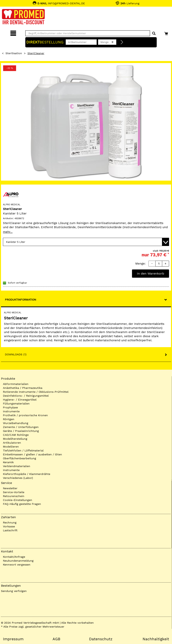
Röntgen (9, 419)
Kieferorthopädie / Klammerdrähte (27, 474)
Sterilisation (14, 53)
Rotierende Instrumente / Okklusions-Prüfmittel (36, 392)
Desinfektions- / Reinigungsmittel (26, 396)
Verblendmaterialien (17, 466)
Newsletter (10, 488)
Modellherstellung (15, 439)
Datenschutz (101, 639)
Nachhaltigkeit (156, 639)
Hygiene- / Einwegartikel (20, 400)
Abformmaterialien (16, 384)
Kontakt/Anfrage (14, 557)
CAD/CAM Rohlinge (16, 435)
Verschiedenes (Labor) (18, 478)
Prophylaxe (10, 407)
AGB (56, 639)
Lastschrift (10, 530)
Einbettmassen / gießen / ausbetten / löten (32, 454)
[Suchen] (154, 34)
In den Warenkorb (151, 273)
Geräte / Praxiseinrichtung (21, 431)
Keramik (8, 462)
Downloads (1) (16, 354)
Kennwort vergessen (17, 565)
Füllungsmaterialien (16, 404)
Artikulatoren (12, 443)
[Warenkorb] (167, 33)
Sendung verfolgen (14, 591)
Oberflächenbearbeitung (20, 458)
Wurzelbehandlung (16, 423)
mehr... (8, 232)
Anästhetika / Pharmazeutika (23, 388)
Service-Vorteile (14, 492)
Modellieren (11, 447)
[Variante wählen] (86, 242)
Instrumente (11, 411)
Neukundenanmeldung (18, 561)
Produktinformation (20, 300)
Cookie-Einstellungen (18, 500)
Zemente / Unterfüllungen (21, 427)
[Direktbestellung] (122, 42)
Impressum (13, 639)
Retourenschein (14, 496)
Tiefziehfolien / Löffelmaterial (23, 450)
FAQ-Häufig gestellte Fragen (22, 504)
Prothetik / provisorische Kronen (25, 415)
